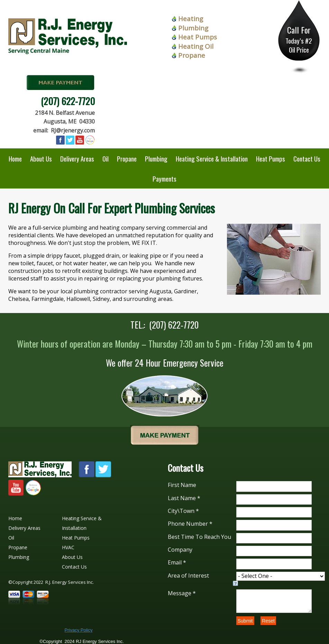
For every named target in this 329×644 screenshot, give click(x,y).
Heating (191, 19)
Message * (182, 593)
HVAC (68, 547)
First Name (182, 485)
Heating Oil (196, 46)
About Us (41, 158)
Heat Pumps (198, 37)
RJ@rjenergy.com (73, 130)
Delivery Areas (77, 158)
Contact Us (307, 158)
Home (15, 158)
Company (180, 550)
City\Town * (183, 511)
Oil (106, 158)
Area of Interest (188, 576)
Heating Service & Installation (212, 158)
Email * (177, 562)
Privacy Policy (79, 630)
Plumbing (193, 28)
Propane (192, 55)
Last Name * (184, 498)
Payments (164, 178)
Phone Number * (190, 524)
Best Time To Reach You (199, 537)
